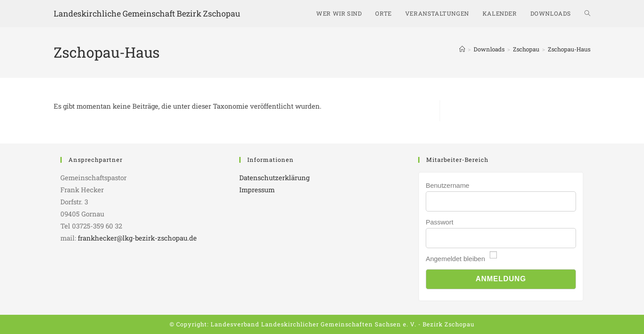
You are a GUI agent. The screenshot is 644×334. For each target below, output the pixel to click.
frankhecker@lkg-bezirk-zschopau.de (137, 238)
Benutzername (448, 185)
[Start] (462, 49)
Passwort (440, 222)
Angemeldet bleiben (455, 259)
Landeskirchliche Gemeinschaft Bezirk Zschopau (147, 13)
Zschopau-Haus (569, 49)
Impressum (257, 190)
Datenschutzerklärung (274, 178)
